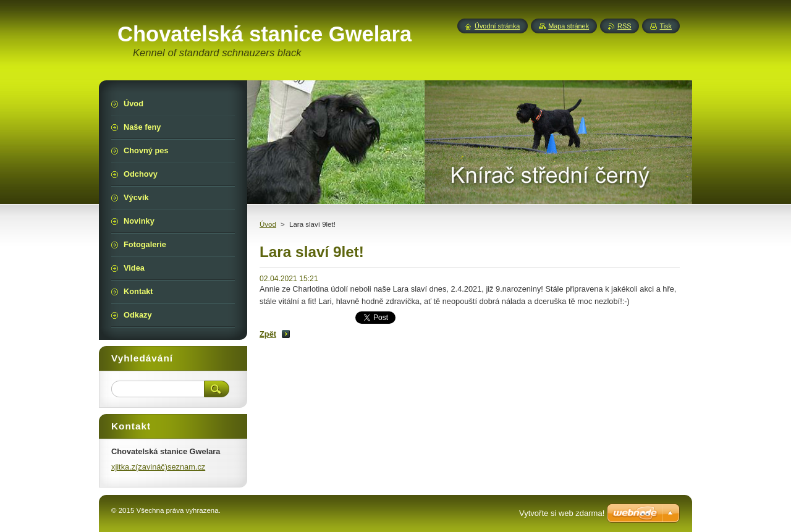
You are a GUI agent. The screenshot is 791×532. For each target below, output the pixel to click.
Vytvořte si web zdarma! (562, 513)
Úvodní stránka (497, 26)
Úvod (268, 224)
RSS (624, 26)
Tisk (666, 26)
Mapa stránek (569, 26)
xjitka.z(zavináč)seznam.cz (158, 467)
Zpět (268, 334)
